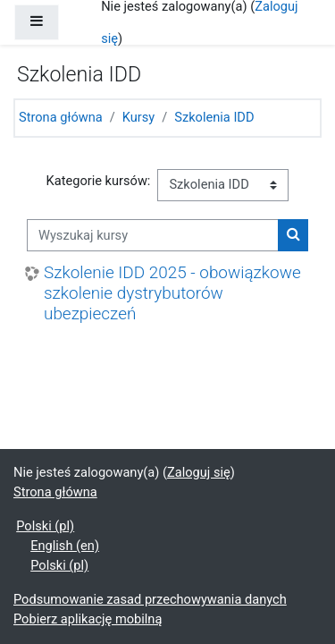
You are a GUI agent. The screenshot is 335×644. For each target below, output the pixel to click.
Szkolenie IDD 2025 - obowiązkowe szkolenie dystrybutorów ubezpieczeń (172, 293)
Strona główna (61, 117)
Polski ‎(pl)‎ (45, 526)
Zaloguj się (199, 472)
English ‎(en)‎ (65, 546)
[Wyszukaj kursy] (153, 235)
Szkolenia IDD (214, 117)
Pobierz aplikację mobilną (88, 619)
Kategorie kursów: (99, 181)
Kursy (138, 117)
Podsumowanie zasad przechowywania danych (150, 599)
